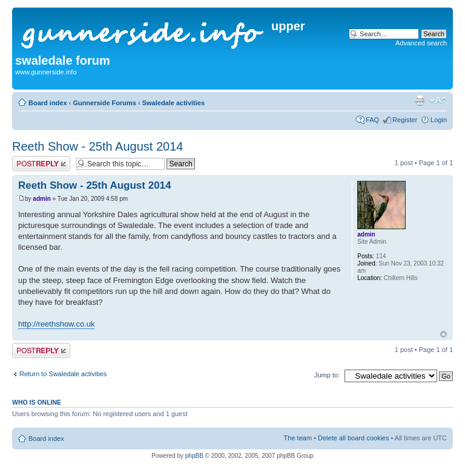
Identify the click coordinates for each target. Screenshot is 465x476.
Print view (420, 100)
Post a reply (41, 164)
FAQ (372, 120)
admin (41, 199)
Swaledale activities (173, 103)
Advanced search (421, 43)
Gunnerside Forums (104, 103)
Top (444, 334)
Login (439, 120)
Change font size (438, 100)
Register (405, 120)
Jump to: (327, 375)
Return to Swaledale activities (63, 374)
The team (298, 438)
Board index (48, 103)
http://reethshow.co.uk (56, 324)
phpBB (194, 456)
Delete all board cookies (353, 438)
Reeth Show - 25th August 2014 (97, 146)
